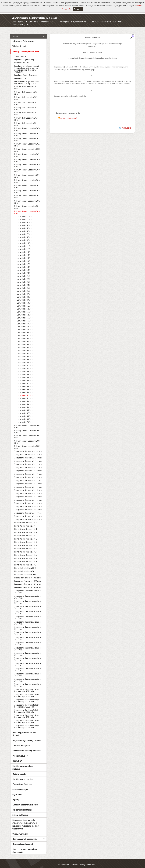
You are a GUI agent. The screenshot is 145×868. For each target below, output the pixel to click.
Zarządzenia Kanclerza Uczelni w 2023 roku (28, 604)
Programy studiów (20, 753)
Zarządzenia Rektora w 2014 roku (28, 487)
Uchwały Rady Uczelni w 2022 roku (26, 106)
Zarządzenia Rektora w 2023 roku (28, 458)
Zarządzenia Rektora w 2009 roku (28, 504)
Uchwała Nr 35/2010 (25, 315)
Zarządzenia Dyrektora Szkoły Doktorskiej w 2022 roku (26, 708)
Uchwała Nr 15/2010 (25, 255)
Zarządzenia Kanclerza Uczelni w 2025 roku (28, 594)
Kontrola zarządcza (21, 743)
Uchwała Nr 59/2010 (25, 387)
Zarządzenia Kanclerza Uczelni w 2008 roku (28, 682)
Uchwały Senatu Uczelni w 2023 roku (27, 142)
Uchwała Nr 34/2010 (25, 312)
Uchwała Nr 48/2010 (25, 354)
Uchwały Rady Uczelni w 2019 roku (26, 121)
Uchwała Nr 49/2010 (25, 357)
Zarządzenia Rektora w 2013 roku (28, 491)
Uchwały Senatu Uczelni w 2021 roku (27, 152)
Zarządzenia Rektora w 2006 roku (28, 513)
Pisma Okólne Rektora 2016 (26, 552)
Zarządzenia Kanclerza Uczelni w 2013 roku (28, 656)
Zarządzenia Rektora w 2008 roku (28, 507)
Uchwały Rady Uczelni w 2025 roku (26, 90)
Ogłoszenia (17, 792)
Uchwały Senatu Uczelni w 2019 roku (27, 163)
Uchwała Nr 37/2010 (25, 321)
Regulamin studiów (22, 60)
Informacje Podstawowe (23, 38)
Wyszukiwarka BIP (20, 831)
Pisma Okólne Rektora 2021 (26, 536)
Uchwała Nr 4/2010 (25, 222)
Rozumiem (78, 9)
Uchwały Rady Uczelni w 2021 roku (26, 111)
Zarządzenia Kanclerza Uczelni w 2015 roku (28, 646)
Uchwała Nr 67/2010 (25, 410)
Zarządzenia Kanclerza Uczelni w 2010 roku (28, 672)
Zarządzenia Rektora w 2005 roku (28, 517)
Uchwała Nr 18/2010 (25, 264)
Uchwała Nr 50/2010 (25, 360)
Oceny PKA (17, 758)
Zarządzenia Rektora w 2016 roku (28, 481)
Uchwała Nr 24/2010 (25, 282)
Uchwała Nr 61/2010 (21, 25)
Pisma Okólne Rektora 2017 (26, 549)
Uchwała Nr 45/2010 (25, 345)
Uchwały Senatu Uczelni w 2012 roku (27, 199)
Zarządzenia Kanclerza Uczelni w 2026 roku (28, 589)
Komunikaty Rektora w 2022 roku (28, 578)
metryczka (127, 125)
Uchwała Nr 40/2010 (25, 330)
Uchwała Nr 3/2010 (25, 219)
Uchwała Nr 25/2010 (25, 285)
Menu (15, 33)
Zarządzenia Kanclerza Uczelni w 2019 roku (28, 625)
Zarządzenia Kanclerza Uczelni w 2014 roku (28, 651)
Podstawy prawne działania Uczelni (24, 731)
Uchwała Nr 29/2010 (25, 297)
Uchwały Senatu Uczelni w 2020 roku (27, 157)
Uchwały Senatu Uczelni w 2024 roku (27, 137)
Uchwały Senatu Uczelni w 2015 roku (27, 183)
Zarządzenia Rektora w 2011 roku (28, 497)
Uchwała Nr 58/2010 (25, 384)
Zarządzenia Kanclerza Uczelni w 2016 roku (28, 641)
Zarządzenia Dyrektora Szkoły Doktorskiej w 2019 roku (26, 724)
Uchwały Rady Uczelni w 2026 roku (26, 85)
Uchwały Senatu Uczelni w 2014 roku (27, 189)
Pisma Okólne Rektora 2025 (26, 523)
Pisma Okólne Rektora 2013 (26, 562)
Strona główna (18, 22)
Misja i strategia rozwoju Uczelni (27, 737)
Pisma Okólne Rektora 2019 (26, 542)
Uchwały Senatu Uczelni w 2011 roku (27, 204)
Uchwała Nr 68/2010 (25, 413)
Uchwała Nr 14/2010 (25, 252)
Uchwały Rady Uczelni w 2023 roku (26, 100)
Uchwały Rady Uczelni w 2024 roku (26, 95)
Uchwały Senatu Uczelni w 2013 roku (27, 194)
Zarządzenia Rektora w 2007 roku (28, 510)
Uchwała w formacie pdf (68, 115)
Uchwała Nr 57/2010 (25, 381)
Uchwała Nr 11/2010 (25, 243)
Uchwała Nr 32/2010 (25, 306)
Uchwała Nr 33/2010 (25, 309)
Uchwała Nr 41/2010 (25, 333)
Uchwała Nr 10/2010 (25, 240)
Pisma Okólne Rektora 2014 (26, 559)
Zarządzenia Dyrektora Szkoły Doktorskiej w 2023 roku (26, 703)
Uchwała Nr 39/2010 (25, 327)
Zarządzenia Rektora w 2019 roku (28, 471)
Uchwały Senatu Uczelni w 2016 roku (27, 178)
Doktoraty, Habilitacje (22, 807)
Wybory (16, 797)
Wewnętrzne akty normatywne (73, 22)
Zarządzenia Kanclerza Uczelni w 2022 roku (28, 610)
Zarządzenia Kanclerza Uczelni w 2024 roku (28, 599)
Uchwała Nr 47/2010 (25, 351)
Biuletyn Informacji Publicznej (42, 22)
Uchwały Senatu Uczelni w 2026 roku (27, 126)
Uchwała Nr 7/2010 (25, 231)
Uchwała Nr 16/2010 (25, 258)
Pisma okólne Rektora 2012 (25, 565)
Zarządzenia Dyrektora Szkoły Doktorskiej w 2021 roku (26, 713)
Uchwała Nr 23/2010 (25, 279)
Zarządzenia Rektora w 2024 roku (28, 455)
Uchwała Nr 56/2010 (25, 378)
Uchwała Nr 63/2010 (25, 398)
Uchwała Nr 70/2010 (25, 419)
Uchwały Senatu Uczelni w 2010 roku (107, 22)
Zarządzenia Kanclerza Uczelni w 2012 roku (28, 661)
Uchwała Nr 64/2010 (25, 401)
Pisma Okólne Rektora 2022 (26, 533)
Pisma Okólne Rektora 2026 (26, 520)
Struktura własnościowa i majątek (23, 764)
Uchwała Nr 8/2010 (25, 234)
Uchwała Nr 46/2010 (25, 348)
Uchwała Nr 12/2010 (25, 246)
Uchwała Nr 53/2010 (25, 369)
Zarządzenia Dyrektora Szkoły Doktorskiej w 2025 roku (26, 693)
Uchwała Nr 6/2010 (25, 228)
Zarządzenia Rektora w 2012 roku (28, 494)
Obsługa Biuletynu (20, 786)
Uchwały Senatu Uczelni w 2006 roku (27, 439)
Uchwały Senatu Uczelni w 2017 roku (27, 173)
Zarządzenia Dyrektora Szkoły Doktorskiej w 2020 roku (26, 719)
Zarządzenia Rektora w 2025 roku (28, 452)
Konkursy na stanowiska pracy (25, 802)
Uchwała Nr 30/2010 (25, 300)
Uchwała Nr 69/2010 (25, 416)
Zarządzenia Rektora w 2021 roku (28, 465)
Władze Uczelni (19, 43)
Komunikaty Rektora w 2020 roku (28, 585)
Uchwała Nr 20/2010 (25, 270)
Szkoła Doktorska (20, 812)
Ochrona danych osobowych (24, 836)
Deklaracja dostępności (23, 841)
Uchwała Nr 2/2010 (25, 216)
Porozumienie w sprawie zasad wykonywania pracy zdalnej (27, 80)
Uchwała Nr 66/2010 (25, 407)
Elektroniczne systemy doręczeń (26, 748)
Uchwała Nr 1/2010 (25, 213)
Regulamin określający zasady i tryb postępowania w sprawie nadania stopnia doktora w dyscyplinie (27, 66)
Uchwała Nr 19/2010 (25, 267)
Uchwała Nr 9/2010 (25, 237)
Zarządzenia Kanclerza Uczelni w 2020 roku (28, 620)
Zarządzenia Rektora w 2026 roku (28, 448)
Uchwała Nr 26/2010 (25, 288)
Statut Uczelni (20, 53)
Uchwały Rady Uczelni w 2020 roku (26, 116)
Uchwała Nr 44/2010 (25, 342)
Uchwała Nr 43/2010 (25, 339)
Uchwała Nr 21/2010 (25, 273)
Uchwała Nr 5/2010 (25, 225)
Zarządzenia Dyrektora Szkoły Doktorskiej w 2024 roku (26, 698)
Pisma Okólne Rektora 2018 (26, 546)
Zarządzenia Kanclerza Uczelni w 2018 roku (28, 630)
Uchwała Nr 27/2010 (25, 291)
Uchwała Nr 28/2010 (25, 294)
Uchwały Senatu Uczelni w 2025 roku (27, 132)
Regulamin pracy (21, 75)
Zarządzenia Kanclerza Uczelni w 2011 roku (28, 667)
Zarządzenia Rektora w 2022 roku (28, 461)
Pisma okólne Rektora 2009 (25, 572)
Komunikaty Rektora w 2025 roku (28, 575)
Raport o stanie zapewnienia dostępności (25, 848)
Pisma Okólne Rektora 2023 (26, 529)
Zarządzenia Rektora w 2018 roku (28, 474)
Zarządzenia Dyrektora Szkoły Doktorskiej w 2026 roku (26, 687)
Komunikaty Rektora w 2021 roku (28, 581)
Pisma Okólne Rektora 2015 (26, 555)
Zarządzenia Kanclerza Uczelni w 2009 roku (28, 677)
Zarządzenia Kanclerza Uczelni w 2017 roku (28, 636)
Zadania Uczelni (19, 771)
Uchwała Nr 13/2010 (25, 249)
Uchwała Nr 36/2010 (25, 318)
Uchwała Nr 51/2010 (25, 363)
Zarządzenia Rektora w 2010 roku (28, 500)
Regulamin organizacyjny (24, 57)
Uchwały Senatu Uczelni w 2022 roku (27, 147)
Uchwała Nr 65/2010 (25, 404)
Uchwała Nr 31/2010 (25, 303)
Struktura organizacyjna (23, 776)
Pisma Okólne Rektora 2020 (26, 539)
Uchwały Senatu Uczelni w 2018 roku (27, 168)
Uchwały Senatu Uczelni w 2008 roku (27, 429)
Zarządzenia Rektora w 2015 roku (28, 484)
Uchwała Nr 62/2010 (25, 395)
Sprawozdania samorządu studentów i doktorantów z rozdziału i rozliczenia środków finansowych (26, 821)
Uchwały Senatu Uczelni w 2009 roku (27, 423)
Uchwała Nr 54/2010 (25, 372)
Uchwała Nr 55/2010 (25, 375)
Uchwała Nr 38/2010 (25, 324)
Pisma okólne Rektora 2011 (25, 568)
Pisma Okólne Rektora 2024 (26, 526)
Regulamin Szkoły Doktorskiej (26, 72)
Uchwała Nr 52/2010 (25, 366)
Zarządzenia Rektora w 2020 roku (28, 468)
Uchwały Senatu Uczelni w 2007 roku (27, 434)
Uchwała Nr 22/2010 (25, 276)
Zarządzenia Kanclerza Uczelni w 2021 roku (28, 615)
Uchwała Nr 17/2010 (25, 261)
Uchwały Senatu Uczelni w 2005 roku (27, 444)
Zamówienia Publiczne (22, 781)
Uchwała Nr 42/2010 (25, 336)
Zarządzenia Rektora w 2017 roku (28, 478)
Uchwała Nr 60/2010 (25, 390)
